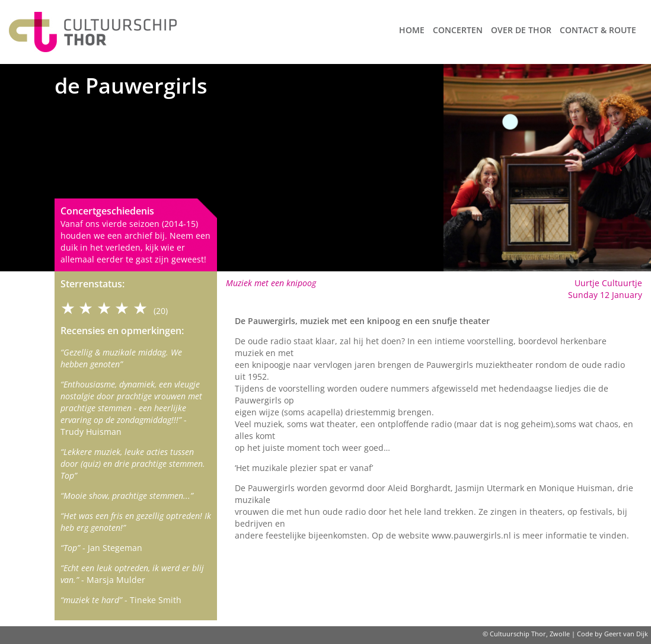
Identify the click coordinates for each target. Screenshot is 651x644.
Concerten (458, 30)
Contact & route (598, 30)
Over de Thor (521, 30)
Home (412, 30)
